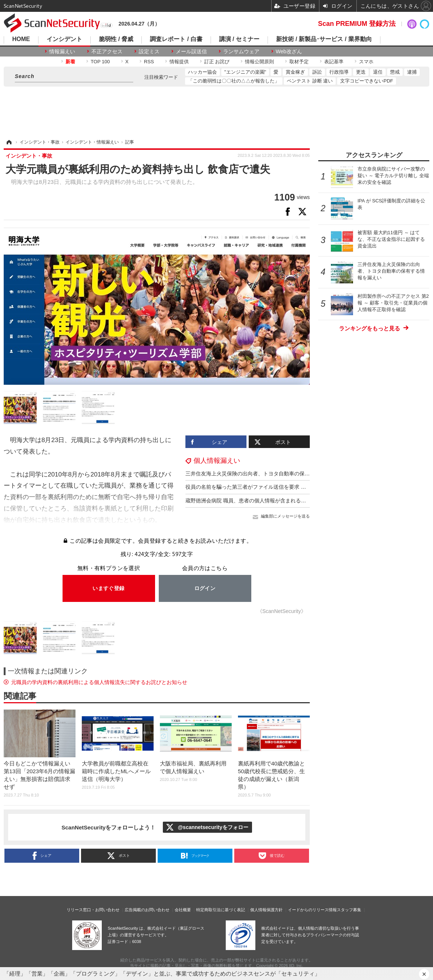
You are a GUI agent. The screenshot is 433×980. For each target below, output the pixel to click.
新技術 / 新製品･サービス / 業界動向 (324, 39)
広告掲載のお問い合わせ (147, 910)
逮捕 (412, 72)
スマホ (366, 62)
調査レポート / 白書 (176, 39)
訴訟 (317, 72)
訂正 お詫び (217, 62)
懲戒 (395, 72)
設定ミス (149, 51)
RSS (149, 62)
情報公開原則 (259, 62)
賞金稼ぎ (295, 72)
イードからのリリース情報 (312, 910)
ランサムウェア (241, 51)
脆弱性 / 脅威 (116, 39)
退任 (378, 72)
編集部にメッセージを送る (285, 516)
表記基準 (334, 62)
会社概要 (183, 910)
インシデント (64, 39)
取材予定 (299, 62)
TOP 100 (100, 62)
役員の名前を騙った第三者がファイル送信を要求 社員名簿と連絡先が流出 (272, 487)
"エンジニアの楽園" (245, 72)
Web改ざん (289, 51)
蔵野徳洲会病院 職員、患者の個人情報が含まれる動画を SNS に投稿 (265, 501)
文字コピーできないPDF (367, 81)
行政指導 (339, 72)
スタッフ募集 (349, 910)
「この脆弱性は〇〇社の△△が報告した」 (234, 81)
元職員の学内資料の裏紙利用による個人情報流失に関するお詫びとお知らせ (99, 682)
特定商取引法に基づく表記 (221, 910)
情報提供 (179, 62)
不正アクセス (107, 51)
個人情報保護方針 (266, 910)
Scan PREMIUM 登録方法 (357, 24)
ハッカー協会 (202, 72)
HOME (21, 39)
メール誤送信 (191, 51)
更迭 (361, 72)
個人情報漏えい (217, 461)
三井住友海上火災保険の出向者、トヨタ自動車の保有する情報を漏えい (268, 474)
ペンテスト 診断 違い (310, 81)
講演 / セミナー (239, 39)
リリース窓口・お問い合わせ (93, 910)
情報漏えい (62, 51)
